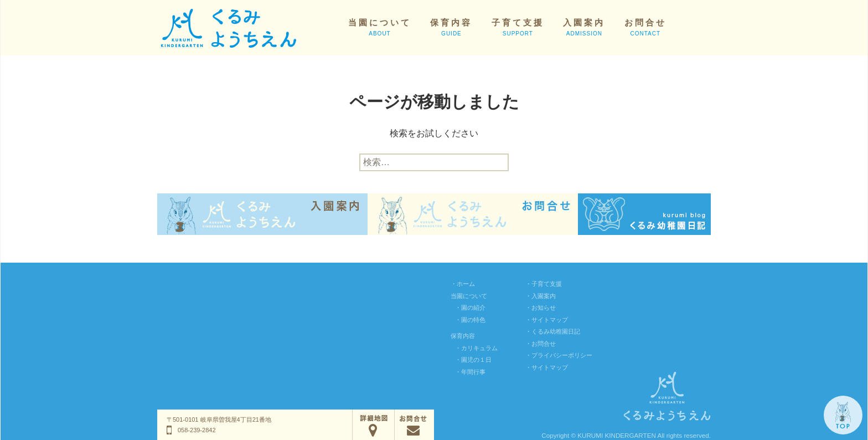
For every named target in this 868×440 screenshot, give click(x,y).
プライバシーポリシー (562, 355)
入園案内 (584, 27)
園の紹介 (473, 308)
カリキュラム (479, 348)
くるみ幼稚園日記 (556, 331)
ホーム (466, 284)
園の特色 (473, 320)
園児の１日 (476, 360)
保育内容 (451, 27)
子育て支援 (518, 27)
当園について (380, 27)
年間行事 (473, 372)
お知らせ (544, 308)
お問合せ (645, 27)
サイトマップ (550, 320)
